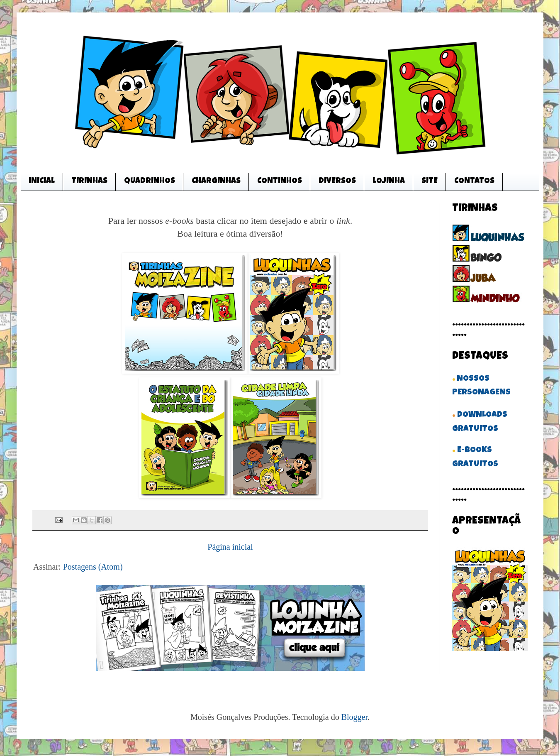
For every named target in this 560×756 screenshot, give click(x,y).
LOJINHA (389, 182)
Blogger (354, 717)
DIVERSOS (337, 182)
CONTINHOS (280, 182)
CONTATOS (474, 182)
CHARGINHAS (216, 182)
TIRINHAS (89, 182)
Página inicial (230, 547)
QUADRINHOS (150, 182)
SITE (430, 182)
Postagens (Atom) (93, 567)
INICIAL (42, 182)
